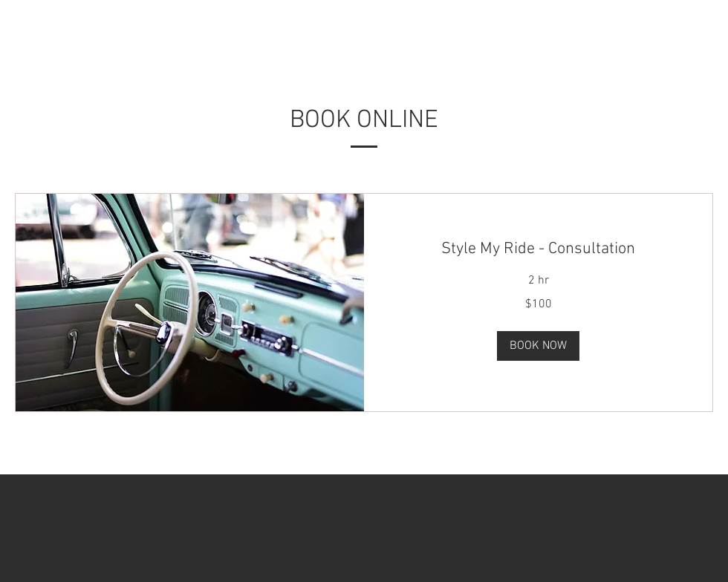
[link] (538, 249)
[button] (538, 346)
